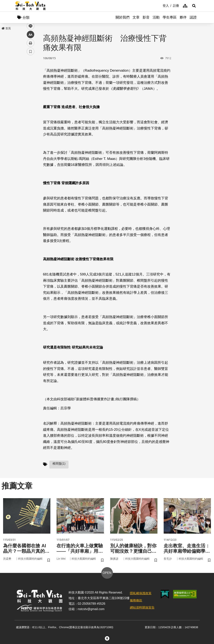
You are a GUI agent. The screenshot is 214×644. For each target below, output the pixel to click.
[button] (194, 6)
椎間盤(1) (59, 464)
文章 (136, 17)
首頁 (6, 28)
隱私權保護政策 (141, 593)
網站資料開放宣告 (142, 607)
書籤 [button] (30, 116)
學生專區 (170, 17)
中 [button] (30, 99)
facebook (31, 74)
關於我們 (123, 17)
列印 (30, 107)
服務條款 (136, 600)
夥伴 (183, 17)
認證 (193, 17)
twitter (31, 82)
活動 (156, 17)
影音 (146, 17)
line (29, 91)
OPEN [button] (107, 573)
